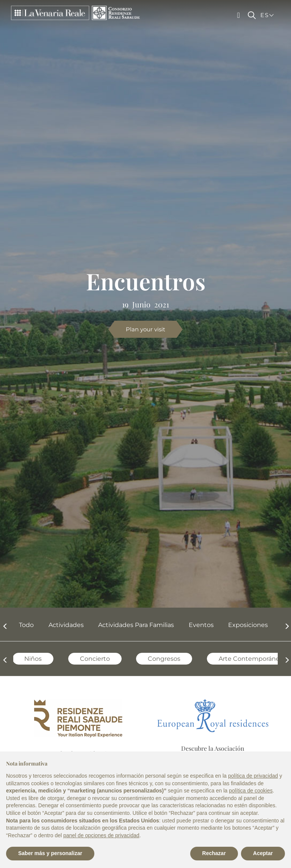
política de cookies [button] (251, 791)
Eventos (197, 625)
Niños (29, 659)
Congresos (160, 659)
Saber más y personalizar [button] (50, 853)
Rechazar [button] (214, 853)
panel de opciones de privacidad (101, 835)
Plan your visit (145, 329)
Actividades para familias (132, 625)
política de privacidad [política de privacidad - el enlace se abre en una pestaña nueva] (253, 776)
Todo (23, 625)
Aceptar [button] (263, 853)
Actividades (62, 625)
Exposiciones (244, 625)
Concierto (91, 659)
